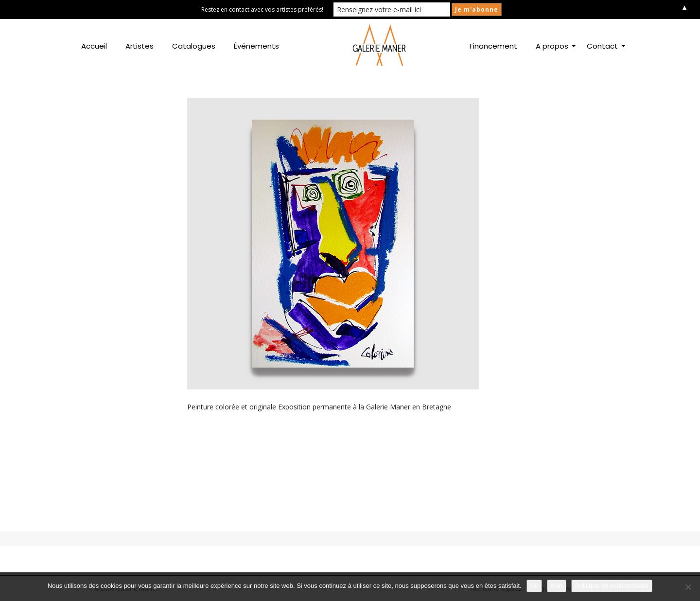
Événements (256, 46)
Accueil (94, 46)
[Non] (688, 587)
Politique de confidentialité (612, 586)
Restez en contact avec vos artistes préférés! (262, 9)
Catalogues (194, 46)
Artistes (140, 46)
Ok (534, 586)
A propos (554, 46)
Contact (604, 46)
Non (557, 586)
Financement (493, 46)
